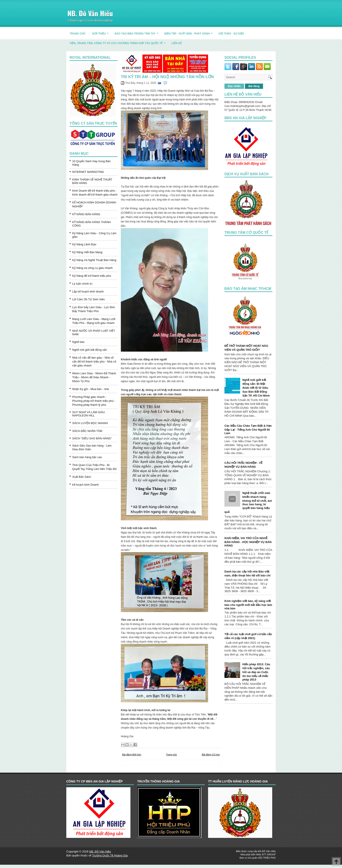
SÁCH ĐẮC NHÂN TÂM (87, 431)
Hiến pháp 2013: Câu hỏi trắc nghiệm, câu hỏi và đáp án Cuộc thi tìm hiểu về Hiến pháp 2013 (256, 672)
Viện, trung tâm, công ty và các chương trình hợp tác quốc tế (119, 42)
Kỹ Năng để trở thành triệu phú (92, 276)
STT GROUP (269, 854)
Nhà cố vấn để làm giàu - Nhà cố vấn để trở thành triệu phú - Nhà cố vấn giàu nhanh (94, 362)
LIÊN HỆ (176, 43)
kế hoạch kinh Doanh (85, 485)
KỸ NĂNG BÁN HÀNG (86, 214)
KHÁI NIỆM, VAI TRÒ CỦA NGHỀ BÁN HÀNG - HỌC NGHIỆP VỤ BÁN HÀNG (248, 542)
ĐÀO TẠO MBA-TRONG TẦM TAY (138, 32)
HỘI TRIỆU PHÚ (267, 858)
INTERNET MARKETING (88, 172)
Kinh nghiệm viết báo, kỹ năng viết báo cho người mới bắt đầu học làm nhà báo (248, 605)
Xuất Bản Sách (82, 477)
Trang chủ (171, 755)
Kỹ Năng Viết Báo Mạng (87, 252)
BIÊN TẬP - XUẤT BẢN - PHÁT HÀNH (190, 32)
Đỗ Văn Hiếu (269, 851)
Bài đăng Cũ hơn (211, 755)
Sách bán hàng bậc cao (87, 457)
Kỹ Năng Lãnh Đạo (84, 244)
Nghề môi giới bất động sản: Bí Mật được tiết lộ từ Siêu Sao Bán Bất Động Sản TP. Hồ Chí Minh (256, 388)
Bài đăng (254, 86)
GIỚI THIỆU (102, 32)
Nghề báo (78, 342)
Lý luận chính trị (82, 284)
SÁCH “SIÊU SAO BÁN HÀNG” (92, 438)
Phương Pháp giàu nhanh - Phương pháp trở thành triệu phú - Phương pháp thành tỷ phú (94, 401)
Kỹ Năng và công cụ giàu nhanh (92, 268)
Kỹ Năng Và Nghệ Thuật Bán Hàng (94, 260)
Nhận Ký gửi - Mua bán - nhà (91, 389)
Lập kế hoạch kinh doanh (88, 291)
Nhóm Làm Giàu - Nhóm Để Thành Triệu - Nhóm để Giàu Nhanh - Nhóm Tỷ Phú (94, 377)
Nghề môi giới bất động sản (90, 350)
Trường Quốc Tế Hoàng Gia (110, 855)
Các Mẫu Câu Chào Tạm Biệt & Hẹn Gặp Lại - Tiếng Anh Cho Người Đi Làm (248, 429)
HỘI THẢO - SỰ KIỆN (231, 34)
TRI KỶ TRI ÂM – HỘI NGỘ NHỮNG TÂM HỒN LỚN (167, 77)
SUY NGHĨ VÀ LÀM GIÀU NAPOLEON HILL (88, 414)
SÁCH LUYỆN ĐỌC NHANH (90, 423)
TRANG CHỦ (77, 34)
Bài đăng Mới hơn (132, 755)
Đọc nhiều (234, 86)
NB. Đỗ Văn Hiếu (90, 13)
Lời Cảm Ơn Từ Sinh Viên (88, 299)
